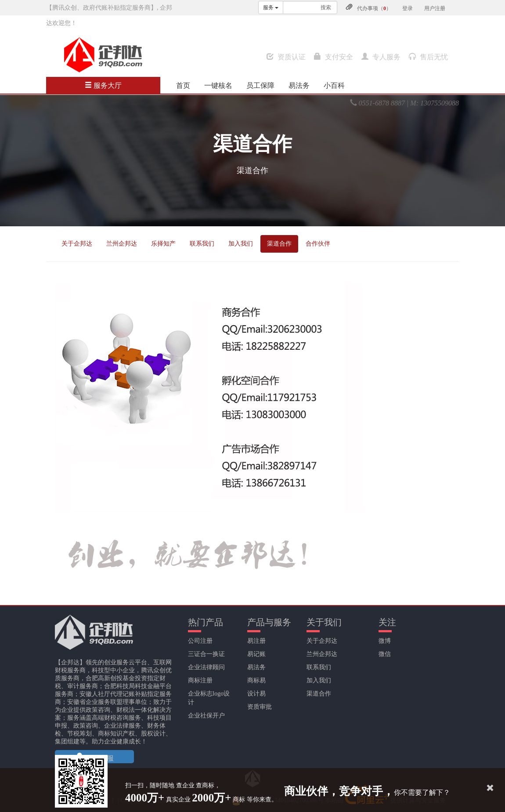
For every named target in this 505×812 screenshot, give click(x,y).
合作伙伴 (318, 244)
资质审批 (260, 707)
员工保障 (260, 85)
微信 (385, 654)
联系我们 (202, 244)
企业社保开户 (206, 716)
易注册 (256, 641)
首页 (183, 85)
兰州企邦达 (122, 244)
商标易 (256, 680)
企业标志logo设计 (209, 698)
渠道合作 (279, 244)
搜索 (326, 7)
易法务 (299, 85)
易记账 (256, 654)
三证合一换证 (206, 654)
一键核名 (218, 85)
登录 (408, 8)
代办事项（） (374, 8)
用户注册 (435, 8)
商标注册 (200, 680)
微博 (385, 641)
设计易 (256, 694)
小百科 (334, 85)
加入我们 (241, 244)
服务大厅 (103, 85)
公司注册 (200, 641)
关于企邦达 (77, 244)
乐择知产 (163, 244)
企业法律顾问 (206, 667)
